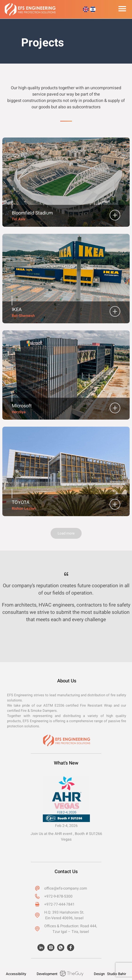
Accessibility (16, 974)
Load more (66, 533)
